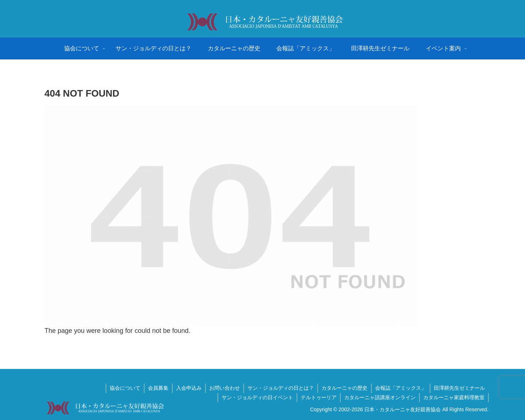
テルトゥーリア (319, 397)
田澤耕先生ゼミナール (459, 388)
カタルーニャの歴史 (345, 388)
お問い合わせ (225, 388)
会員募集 (158, 388)
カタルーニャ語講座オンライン (380, 397)
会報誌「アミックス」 (401, 388)
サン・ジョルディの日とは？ (281, 388)
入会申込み (189, 388)
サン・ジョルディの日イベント (257, 397)
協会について (125, 388)
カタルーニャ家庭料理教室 (454, 397)
